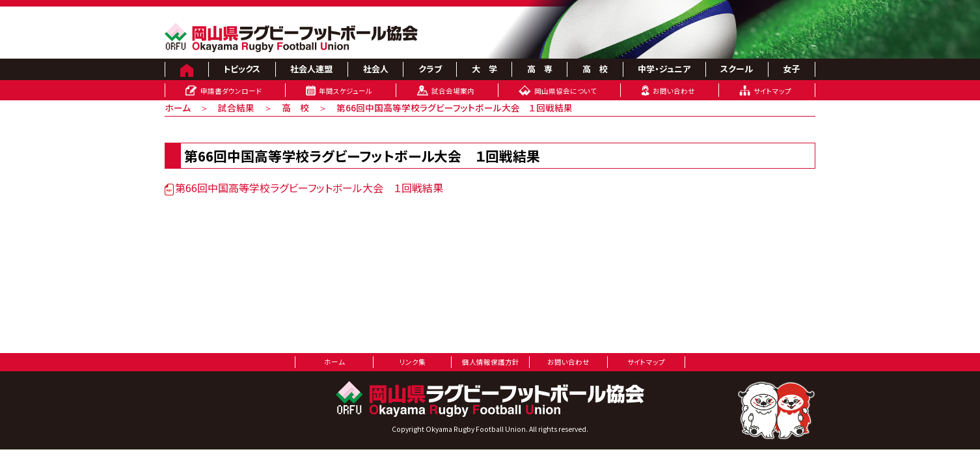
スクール (737, 69)
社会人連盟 (311, 69)
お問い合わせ (674, 91)
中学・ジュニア (664, 69)
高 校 (595, 69)
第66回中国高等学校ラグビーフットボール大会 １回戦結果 (304, 188)
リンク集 (413, 362)
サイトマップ (772, 91)
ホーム (178, 107)
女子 (791, 69)
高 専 (540, 69)
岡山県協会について (565, 91)
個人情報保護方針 (491, 362)
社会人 (376, 69)
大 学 (484, 69)
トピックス (242, 69)
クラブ (430, 69)
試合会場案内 (453, 91)
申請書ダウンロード (231, 91)
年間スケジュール (346, 91)
